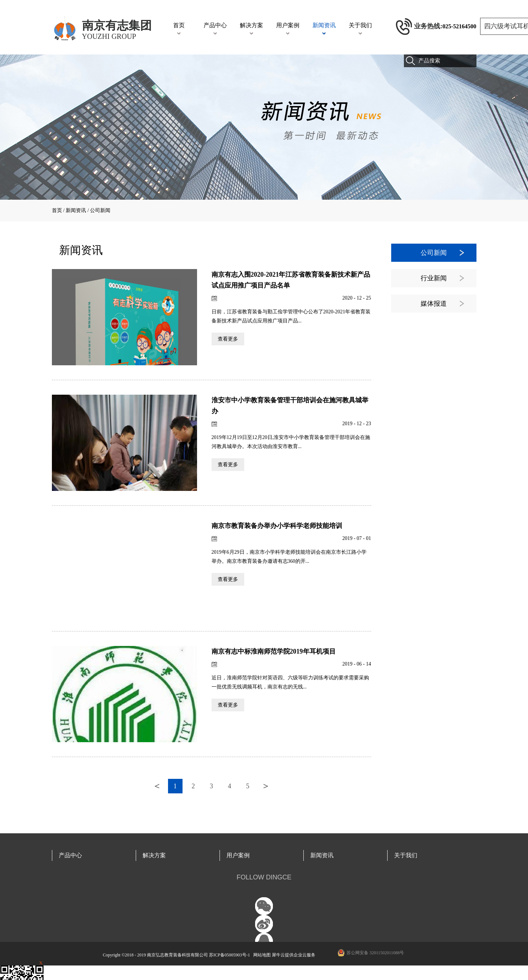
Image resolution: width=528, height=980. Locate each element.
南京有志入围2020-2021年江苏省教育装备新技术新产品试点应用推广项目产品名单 (291, 280)
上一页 (157, 786)
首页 (179, 25)
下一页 (266, 786)
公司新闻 (100, 210)
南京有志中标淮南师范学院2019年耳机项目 (274, 651)
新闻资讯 (76, 210)
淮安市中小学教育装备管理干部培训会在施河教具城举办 (290, 406)
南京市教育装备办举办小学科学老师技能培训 (277, 526)
